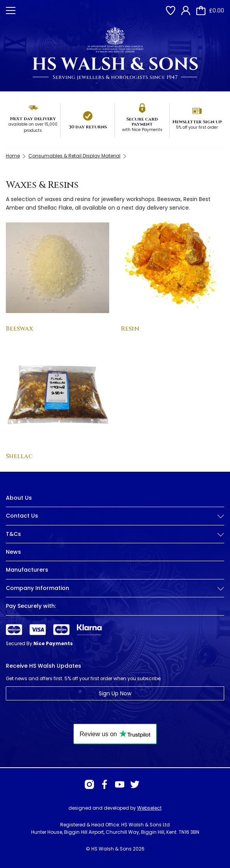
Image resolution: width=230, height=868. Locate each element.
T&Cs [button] (115, 534)
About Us (19, 498)
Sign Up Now (115, 693)
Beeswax (19, 329)
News (13, 552)
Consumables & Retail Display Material (74, 156)
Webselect (149, 808)
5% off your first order (197, 127)
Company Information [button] (115, 588)
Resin (130, 329)
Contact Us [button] (115, 516)
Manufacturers (27, 570)
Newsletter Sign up (197, 122)
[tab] (115, 522)
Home (13, 156)
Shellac (19, 456)
